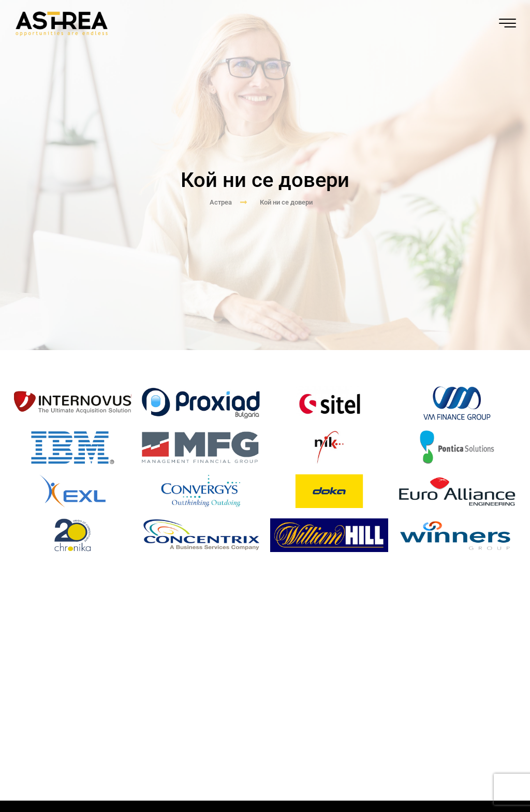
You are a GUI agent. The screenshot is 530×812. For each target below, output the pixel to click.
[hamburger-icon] (507, 24)
